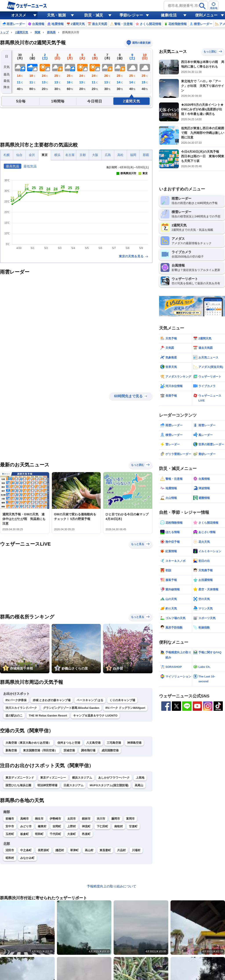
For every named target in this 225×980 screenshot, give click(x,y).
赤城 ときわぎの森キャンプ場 (52, 700)
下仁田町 (102, 826)
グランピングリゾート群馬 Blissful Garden (71, 708)
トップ (4, 32)
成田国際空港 (110, 750)
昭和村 (10, 858)
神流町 (86, 826)
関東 (38, 32)
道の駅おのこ (14, 716)
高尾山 (139, 785)
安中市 (10, 826)
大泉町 (72, 834)
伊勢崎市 (55, 819)
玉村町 (10, 834)
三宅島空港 (114, 743)
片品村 (121, 850)
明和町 (39, 834)
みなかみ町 (27, 858)
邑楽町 (86, 834)
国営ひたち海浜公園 (18, 785)
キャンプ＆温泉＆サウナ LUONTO (95, 716)
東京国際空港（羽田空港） (40, 750)
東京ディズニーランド (20, 778)
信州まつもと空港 (69, 743)
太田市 (72, 819)
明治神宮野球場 (47, 785)
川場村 (136, 850)
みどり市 (26, 826)
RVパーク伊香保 (16, 700)
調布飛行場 (88, 750)
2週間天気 (22, 32)
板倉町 (24, 834)
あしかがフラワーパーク (114, 778)
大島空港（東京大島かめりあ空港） (28, 743)
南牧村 (119, 826)
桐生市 (39, 819)
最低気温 (30, 166)
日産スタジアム (73, 785)
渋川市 (101, 819)
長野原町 (44, 850)
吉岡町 (57, 826)
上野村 (72, 826)
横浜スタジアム (82, 778)
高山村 (89, 850)
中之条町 (26, 850)
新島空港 (11, 750)
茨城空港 (69, 750)
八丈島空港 (93, 743)
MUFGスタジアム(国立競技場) (109, 785)
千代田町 (55, 834)
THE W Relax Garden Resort (48, 716)
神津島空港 (134, 743)
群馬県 (51, 32)
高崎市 (24, 819)
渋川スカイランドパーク (21, 708)
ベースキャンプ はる (90, 700)
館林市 (86, 819)
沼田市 (10, 850)
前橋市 (10, 819)
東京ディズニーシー (53, 778)
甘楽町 (133, 826)
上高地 (140, 778)
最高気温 (13, 166)
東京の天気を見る (134, 256)
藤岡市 (116, 819)
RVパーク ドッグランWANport (125, 708)
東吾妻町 (105, 850)
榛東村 (42, 826)
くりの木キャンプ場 (122, 700)
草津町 (74, 850)
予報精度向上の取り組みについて (112, 886)
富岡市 (130, 819)
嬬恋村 (60, 850)
